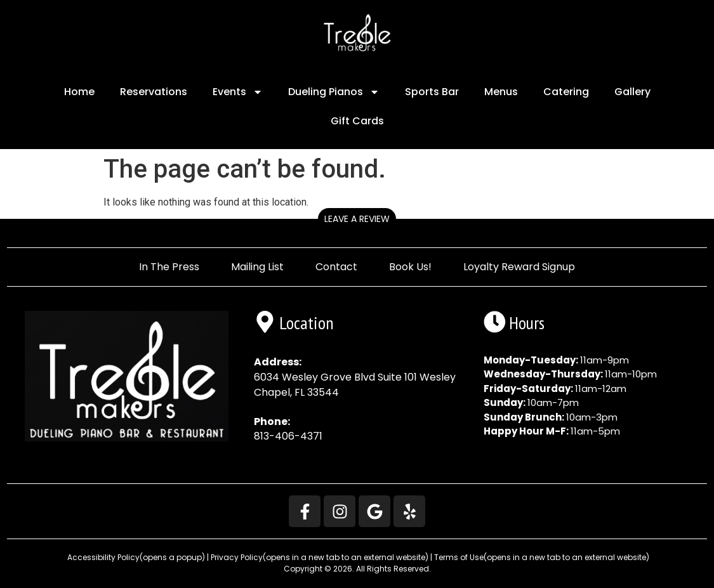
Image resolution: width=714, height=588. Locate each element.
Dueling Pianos (334, 92)
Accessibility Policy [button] (135, 557)
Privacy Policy (320, 557)
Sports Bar (432, 92)
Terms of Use (542, 557)
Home (79, 92)
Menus (501, 92)
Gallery (632, 92)
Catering (566, 92)
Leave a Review (357, 219)
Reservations (154, 92)
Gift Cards (357, 121)
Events (238, 92)
